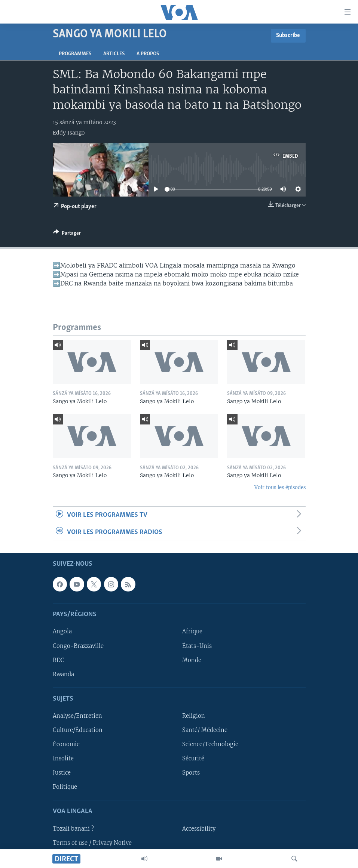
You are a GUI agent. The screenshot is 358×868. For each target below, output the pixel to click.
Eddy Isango (69, 133)
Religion (194, 716)
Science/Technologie (210, 744)
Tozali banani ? (73, 829)
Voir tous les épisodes (280, 487)
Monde (192, 660)
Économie (66, 744)
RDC (59, 660)
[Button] (67, 234)
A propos (148, 54)
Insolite (63, 759)
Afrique (192, 631)
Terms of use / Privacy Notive (92, 843)
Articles (114, 54)
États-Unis (197, 646)
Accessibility (199, 829)
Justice (62, 773)
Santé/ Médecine (205, 730)
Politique (65, 787)
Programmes (75, 54)
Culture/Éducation (78, 730)
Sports (191, 773)
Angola (62, 631)
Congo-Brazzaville (78, 646)
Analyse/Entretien (77, 716)
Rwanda (63, 674)
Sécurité (193, 759)
